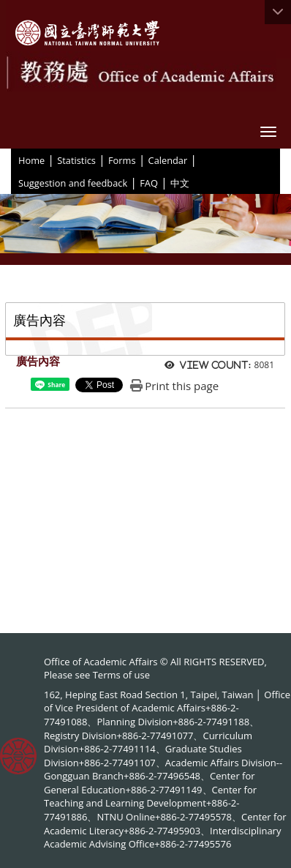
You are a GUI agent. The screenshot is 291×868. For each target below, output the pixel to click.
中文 (180, 183)
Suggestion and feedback (73, 183)
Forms (122, 160)
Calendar (168, 160)
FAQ (149, 183)
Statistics (76, 160)
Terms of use (121, 675)
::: (13, 160)
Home (31, 160)
